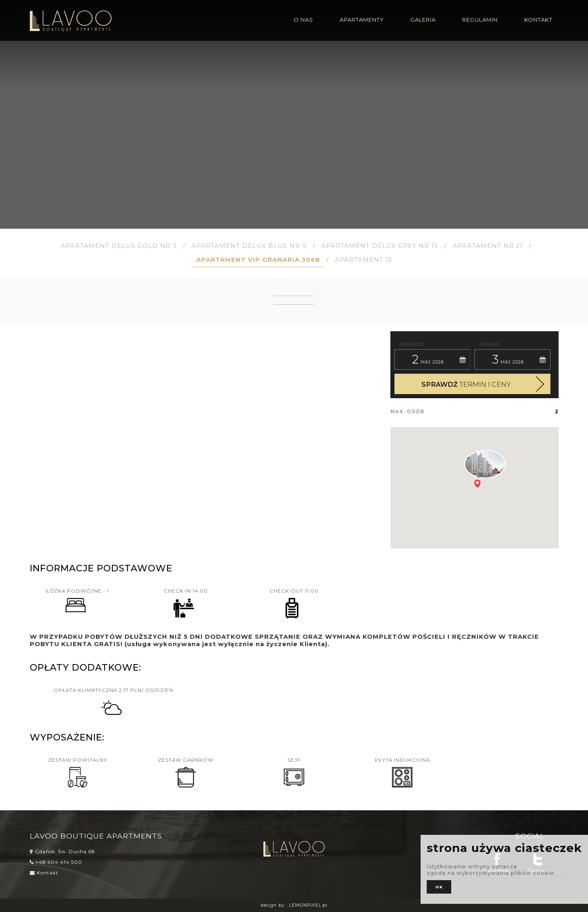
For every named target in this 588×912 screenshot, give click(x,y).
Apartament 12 (363, 260)
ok (439, 887)
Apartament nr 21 (488, 246)
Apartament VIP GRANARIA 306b (258, 260)
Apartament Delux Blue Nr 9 (249, 246)
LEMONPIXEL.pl (308, 905)
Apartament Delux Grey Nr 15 (380, 246)
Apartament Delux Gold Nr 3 (119, 246)
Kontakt (44, 873)
